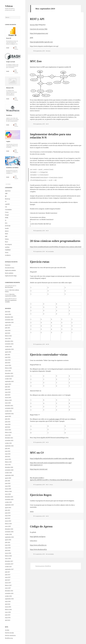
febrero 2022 (8, 432)
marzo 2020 (8, 489)
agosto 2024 (8, 352)
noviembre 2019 (9, 500)
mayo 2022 (8, 424)
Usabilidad (8, 250)
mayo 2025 (8, 330)
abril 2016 (8, 604)
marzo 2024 (8, 365)
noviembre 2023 (9, 376)
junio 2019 (8, 513)
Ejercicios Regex (41, 495)
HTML (7, 218)
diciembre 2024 (9, 341)
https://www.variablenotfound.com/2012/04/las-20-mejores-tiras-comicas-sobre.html (56, 247)
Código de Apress (41, 526)
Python (7, 239)
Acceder (7, 630)
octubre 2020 (8, 473)
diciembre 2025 (9, 317)
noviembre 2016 (9, 593)
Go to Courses (8, 184)
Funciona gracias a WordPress (43, 566)
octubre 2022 (8, 411)
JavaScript (8, 226)
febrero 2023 (8, 400)
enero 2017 (8, 588)
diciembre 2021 (9, 438)
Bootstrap (8, 199)
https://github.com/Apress (38, 537)
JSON (32, 38)
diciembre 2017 (9, 561)
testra (32, 511)
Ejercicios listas (9, 287)
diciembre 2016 (9, 591)
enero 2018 (8, 559)
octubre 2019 (8, 502)
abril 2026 (8, 312)
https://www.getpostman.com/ (39, 33)
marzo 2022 (8, 430)
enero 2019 (8, 526)
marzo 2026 (8, 314)
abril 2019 (8, 518)
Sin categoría (8, 244)
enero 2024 (8, 371)
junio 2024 (8, 357)
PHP (6, 236)
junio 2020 (8, 483)
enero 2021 (8, 465)
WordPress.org (9, 638)
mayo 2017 (8, 577)
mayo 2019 (8, 516)
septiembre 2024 (9, 349)
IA (6, 220)
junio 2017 (8, 575)
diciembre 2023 (9, 373)
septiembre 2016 (9, 599)
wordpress (8, 255)
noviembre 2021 (9, 440)
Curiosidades (8, 210)
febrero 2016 (8, 610)
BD (6, 196)
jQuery (7, 231)
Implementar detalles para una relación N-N (50, 136)
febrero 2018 (8, 556)
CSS (6, 207)
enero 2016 (8, 612)
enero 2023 (8, 403)
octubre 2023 (8, 379)
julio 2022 (8, 419)
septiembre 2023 (9, 381)
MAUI (6, 234)
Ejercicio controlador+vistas (49, 355)
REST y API (37, 19)
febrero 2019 (8, 524)
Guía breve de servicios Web (39, 29)
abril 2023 (8, 395)
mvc (52, 485)
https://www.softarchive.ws (38, 545)
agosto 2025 (8, 325)
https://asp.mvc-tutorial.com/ (39, 469)
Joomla (7, 228)
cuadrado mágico (54, 419)
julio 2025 (8, 328)
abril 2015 (8, 620)
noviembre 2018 (9, 532)
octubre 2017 (8, 567)
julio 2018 (8, 542)
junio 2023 (8, 389)
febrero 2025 (8, 336)
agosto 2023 (8, 384)
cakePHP (7, 204)
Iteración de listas (10, 268)
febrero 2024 (8, 368)
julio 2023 (8, 387)
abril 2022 (8, 427)
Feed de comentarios (10, 635)
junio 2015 (8, 615)
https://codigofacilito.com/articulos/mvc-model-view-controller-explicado (52, 458)
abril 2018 (8, 550)
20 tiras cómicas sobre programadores (55, 241)
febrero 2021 (8, 462)
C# (6, 202)
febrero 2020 (8, 491)
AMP (6, 193)
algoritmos (8, 191)
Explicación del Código (11, 276)
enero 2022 (8, 435)
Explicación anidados (10, 270)
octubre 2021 (8, 443)
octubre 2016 (8, 596)
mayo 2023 (8, 392)
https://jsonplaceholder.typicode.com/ (41, 42)
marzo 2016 (8, 607)
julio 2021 (8, 449)
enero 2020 (8, 494)
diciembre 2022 (9, 406)
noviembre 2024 (9, 344)
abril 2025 (8, 333)
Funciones (8, 265)
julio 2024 (8, 355)
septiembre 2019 (9, 505)
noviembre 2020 (9, 470)
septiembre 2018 (9, 537)
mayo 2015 (8, 618)
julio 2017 (8, 572)
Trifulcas (9, 6)
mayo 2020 (8, 486)
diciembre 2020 (9, 467)
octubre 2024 (8, 347)
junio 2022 (8, 422)
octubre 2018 (8, 534)
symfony (7, 247)
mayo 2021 (8, 454)
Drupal (7, 215)
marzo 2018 (8, 553)
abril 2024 (8, 363)
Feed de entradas (9, 633)
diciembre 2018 (9, 529)
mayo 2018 (8, 548)
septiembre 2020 (9, 475)
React (6, 242)
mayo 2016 (8, 601)
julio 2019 (8, 510)
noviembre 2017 (9, 564)
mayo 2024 (8, 360)
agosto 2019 (8, 508)
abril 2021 (8, 457)
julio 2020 (8, 481)
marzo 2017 (8, 583)
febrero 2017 (8, 585)
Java (6, 223)
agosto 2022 (8, 416)
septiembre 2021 (9, 446)
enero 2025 (8, 339)
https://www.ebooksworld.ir (38, 549)
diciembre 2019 (9, 497)
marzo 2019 (8, 521)
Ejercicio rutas (40, 262)
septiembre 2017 (9, 569)
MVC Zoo (36, 61)
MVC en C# (37, 453)
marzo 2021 (8, 459)
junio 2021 (8, 451)
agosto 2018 (8, 540)
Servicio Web (34, 25)
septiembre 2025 (9, 322)
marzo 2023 (8, 398)
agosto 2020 (8, 478)
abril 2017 (8, 580)
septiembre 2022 (9, 414)
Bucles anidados (9, 273)
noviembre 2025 (9, 320)
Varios (7, 253)
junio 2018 (8, 545)
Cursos (7, 212)
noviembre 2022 (9, 408)
